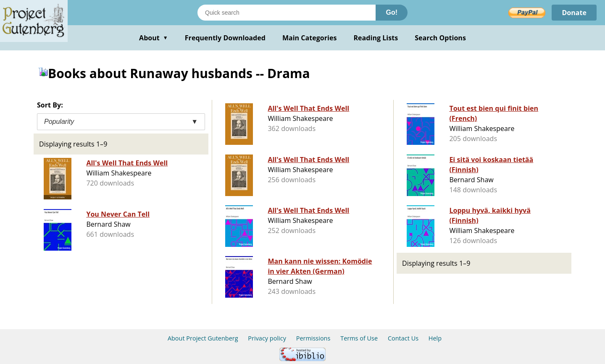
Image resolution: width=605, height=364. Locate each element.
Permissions (313, 338)
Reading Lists (376, 38)
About (154, 38)
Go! (392, 12)
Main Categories (310, 38)
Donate (574, 13)
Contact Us (403, 338)
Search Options (440, 38)
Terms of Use (359, 338)
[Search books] (287, 13)
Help (435, 338)
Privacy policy (267, 338)
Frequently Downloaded (225, 38)
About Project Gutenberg (203, 338)
